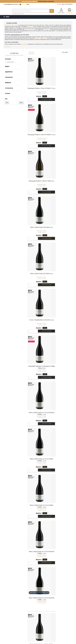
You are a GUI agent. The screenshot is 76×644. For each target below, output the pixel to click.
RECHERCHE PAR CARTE (18, 14)
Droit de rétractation (36, 617)
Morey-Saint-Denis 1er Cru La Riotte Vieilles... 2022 (38, 427)
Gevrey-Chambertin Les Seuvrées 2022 (38, 213)
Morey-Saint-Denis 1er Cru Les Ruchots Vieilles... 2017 (62, 341)
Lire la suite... (8, 47)
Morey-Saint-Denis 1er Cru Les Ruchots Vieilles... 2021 (62, 256)
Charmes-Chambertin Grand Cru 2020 (38, 555)
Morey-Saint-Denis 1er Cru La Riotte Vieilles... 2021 (38, 299)
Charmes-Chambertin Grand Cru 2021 (62, 512)
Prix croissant (67, 52)
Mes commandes (49, 601)
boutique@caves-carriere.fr (12, 604)
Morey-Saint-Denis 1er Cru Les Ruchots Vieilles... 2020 (62, 427)
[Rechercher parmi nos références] (33, 11)
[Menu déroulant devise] (59, 4)
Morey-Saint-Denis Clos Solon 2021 (38, 171)
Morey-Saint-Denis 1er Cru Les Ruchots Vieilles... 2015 (38, 384)
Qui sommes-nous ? (38, 598)
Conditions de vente (37, 606)
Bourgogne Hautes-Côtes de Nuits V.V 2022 (62, 85)
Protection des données (37, 613)
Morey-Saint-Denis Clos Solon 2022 (62, 171)
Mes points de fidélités (49, 604)
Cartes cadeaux (49, 611)
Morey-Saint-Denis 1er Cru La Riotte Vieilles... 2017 (38, 341)
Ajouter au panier (42, 96)
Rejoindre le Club (61, 599)
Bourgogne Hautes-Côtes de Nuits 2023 (38, 128)
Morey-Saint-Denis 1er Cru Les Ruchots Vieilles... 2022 (38, 469)
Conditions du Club (62, 602)
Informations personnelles (48, 598)
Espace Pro (36, 620)
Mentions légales (37, 609)
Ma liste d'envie (49, 608)
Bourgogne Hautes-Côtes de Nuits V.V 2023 (38, 85)
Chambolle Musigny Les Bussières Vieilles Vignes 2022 (38, 256)
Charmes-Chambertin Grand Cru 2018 (38, 512)
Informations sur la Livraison (38, 602)
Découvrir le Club (61, 597)
